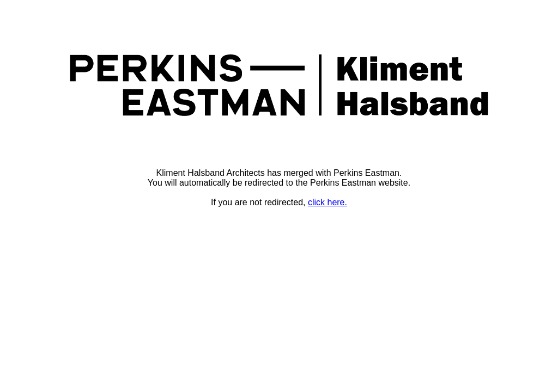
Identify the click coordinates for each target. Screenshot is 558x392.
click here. (327, 202)
